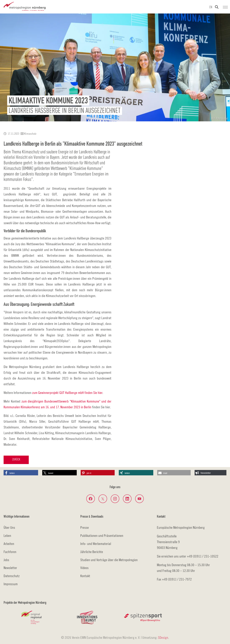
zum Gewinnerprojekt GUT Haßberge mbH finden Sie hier (67, 393)
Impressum (11, 584)
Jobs (6, 560)
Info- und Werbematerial (96, 544)
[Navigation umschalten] (225, 7)
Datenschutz (12, 576)
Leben (7, 535)
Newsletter (10, 568)
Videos (84, 568)
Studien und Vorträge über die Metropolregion (109, 560)
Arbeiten (9, 544)
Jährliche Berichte (92, 552)
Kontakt (85, 576)
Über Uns (9, 527)
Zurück (16, 460)
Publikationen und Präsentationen (102, 535)
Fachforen (10, 552)
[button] (21, 473)
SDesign (163, 637)
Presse (85, 527)
